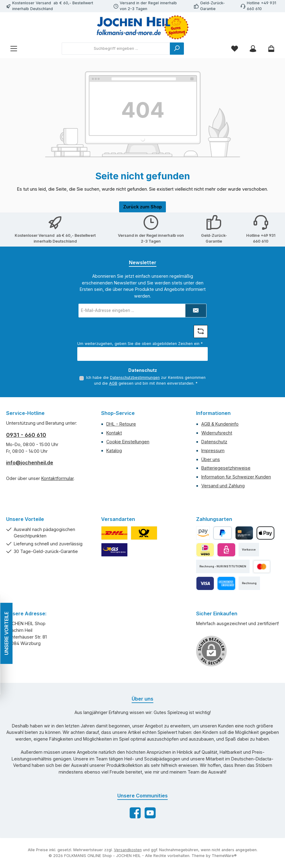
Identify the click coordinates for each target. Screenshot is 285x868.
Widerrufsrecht (217, 433)
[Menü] (14, 49)
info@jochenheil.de (30, 463)
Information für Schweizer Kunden (236, 477)
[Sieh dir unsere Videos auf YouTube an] (150, 813)
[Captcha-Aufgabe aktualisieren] (201, 331)
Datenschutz (214, 442)
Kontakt (114, 433)
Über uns (211, 459)
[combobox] (116, 49)
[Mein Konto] (253, 49)
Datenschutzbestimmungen (135, 377)
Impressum (213, 450)
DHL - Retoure (121, 424)
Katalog (114, 450)
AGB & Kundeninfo (220, 424)
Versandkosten (128, 850)
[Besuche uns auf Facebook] (135, 813)
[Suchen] (177, 49)
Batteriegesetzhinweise (226, 468)
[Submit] (196, 311)
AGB (113, 383)
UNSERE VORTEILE (6, 633)
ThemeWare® (224, 856)
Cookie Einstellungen (128, 442)
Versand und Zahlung (223, 486)
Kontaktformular (57, 478)
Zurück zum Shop (142, 207)
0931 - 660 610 (26, 435)
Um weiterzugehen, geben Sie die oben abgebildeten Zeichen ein (140, 344)
